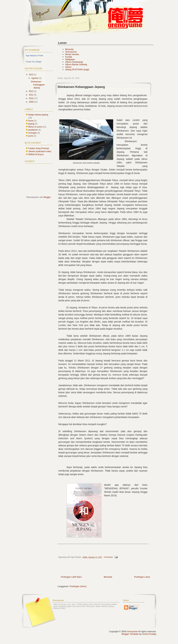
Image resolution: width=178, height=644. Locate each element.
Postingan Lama (142, 577)
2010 (31, 98)
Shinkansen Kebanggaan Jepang (81, 87)
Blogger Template (130, 634)
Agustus (35, 78)
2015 (31, 75)
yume (31, 136)
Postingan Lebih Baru (71, 577)
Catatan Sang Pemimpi (39, 148)
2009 (31, 102)
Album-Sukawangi (74, 62)
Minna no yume (35, 127)
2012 (31, 91)
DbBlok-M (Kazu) (36, 154)
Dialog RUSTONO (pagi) (77, 69)
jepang (31, 124)
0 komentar (108, 557)
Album (68, 67)
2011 (31, 95)
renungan (33, 133)
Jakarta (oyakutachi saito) (40, 151)
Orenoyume (71, 52)
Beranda (69, 49)
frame (31, 121)
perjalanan (33, 130)
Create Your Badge (34, 62)
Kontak (69, 57)
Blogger (47, 197)
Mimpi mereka (72, 54)
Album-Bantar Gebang (76, 64)
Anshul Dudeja (149, 634)
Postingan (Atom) (78, 586)
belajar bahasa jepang (38, 115)
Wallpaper (70, 59)
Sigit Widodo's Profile (34, 56)
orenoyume (132, 631)
